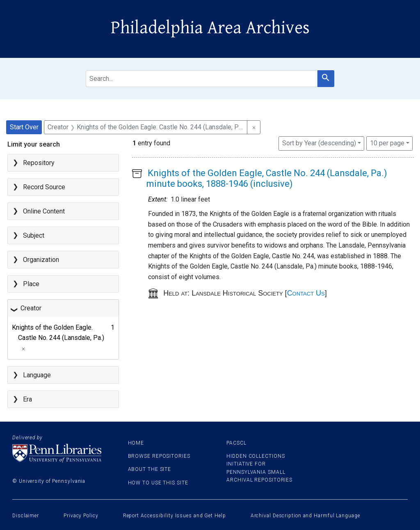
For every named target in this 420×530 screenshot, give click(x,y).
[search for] (202, 79)
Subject (34, 235)
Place (31, 284)
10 (387, 142)
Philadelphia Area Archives (210, 28)
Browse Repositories (159, 456)
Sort (319, 143)
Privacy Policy (81, 516)
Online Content (44, 211)
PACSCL (236, 443)
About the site (150, 469)
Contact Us (306, 293)
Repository (39, 163)
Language (37, 375)
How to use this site (158, 483)
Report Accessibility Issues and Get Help (175, 516)
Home (136, 443)
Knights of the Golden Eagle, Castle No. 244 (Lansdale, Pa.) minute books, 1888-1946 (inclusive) (267, 178)
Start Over (24, 127)
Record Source (44, 187)
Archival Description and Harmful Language (305, 516)
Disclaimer (26, 516)
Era (27, 399)
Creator (31, 308)
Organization (41, 260)
